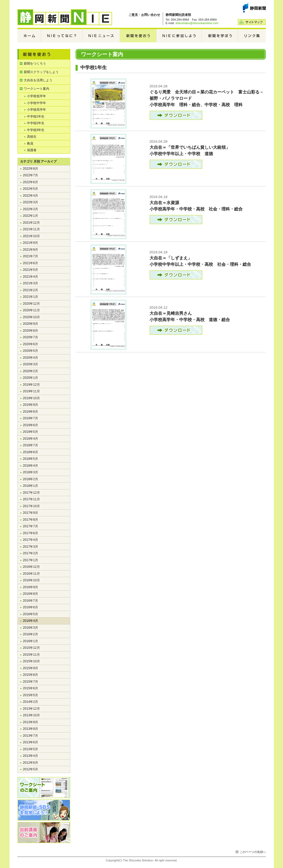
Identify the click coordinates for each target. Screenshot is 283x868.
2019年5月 (31, 432)
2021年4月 (31, 277)
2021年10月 (31, 236)
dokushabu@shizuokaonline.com (197, 23)
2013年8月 (31, 729)
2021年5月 (31, 270)
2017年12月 (31, 493)
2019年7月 (31, 418)
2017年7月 (31, 526)
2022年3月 (31, 202)
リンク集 (252, 36)
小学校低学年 (36, 96)
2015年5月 (31, 695)
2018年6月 (31, 452)
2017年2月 (31, 553)
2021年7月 (31, 256)
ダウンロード (176, 115)
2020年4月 (31, 358)
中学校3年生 (36, 130)
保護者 (32, 150)
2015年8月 (31, 675)
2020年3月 (31, 364)
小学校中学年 (36, 103)
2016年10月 (31, 580)
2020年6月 (31, 344)
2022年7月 (31, 175)
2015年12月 (31, 648)
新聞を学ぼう (220, 36)
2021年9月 (31, 243)
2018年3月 (31, 472)
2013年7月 (31, 736)
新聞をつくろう (35, 64)
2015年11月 (31, 655)
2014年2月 (31, 702)
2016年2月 (31, 634)
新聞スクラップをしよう (41, 72)
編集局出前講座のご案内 (44, 833)
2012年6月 (31, 763)
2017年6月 (31, 533)
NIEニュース (101, 36)
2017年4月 (31, 540)
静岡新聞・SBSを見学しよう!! (44, 810)
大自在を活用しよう (38, 80)
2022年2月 (31, 209)
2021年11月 (31, 229)
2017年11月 (31, 499)
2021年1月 (31, 297)
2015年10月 (31, 661)
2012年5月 (31, 769)
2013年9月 (31, 722)
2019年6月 (31, 425)
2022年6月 (31, 182)
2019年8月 (31, 412)
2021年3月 (31, 283)
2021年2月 (31, 290)
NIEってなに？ (62, 36)
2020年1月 (31, 378)
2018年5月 (31, 459)
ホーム (29, 36)
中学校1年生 (36, 116)
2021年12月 (31, 223)
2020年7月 (31, 337)
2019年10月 (31, 398)
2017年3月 (31, 547)
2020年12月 (31, 304)
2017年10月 (31, 506)
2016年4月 (31, 621)
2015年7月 (31, 682)
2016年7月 (31, 601)
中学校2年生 (36, 123)
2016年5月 (31, 614)
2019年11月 (31, 391)
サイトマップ (252, 22)
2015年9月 (31, 668)
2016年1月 (31, 641)
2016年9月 (31, 587)
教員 (30, 143)
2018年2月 (31, 479)
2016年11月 (31, 574)
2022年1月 (31, 216)
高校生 (32, 137)
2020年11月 (31, 310)
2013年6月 (31, 742)
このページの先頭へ (253, 852)
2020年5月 (31, 351)
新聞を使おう (138, 36)
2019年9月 (31, 405)
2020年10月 (31, 317)
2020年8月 (31, 331)
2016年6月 (31, 607)
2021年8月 (31, 250)
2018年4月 (31, 466)
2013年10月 (31, 715)
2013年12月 (31, 709)
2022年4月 (31, 196)
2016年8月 (31, 594)
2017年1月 (31, 560)
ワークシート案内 (36, 89)
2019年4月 (31, 439)
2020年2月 (31, 371)
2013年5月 (31, 749)
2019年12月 (31, 385)
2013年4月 (31, 756)
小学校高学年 (36, 110)
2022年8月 (31, 169)
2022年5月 (31, 189)
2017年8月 (31, 520)
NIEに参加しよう (179, 36)
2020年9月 (31, 324)
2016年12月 (31, 567)
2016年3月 (31, 628)
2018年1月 (31, 486)
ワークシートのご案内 (44, 788)
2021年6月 (31, 263)
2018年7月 (31, 445)
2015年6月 (31, 688)
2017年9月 (31, 513)
